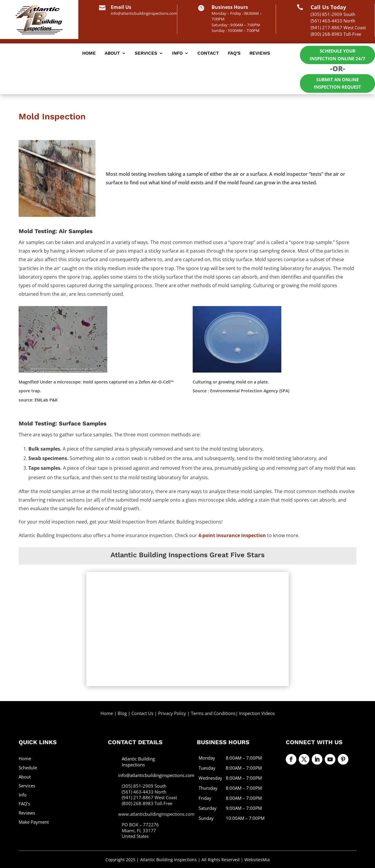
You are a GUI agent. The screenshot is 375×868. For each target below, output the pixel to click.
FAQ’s (234, 53)
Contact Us (142, 713)
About (112, 53)
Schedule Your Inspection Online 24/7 (337, 55)
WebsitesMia (257, 859)
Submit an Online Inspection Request (337, 83)
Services (146, 53)
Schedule (28, 767)
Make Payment (34, 821)
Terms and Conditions (213, 713)
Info (177, 53)
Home (89, 53)
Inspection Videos (257, 713)
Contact (208, 53)
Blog (122, 713)
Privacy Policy (172, 713)
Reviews (260, 53)
